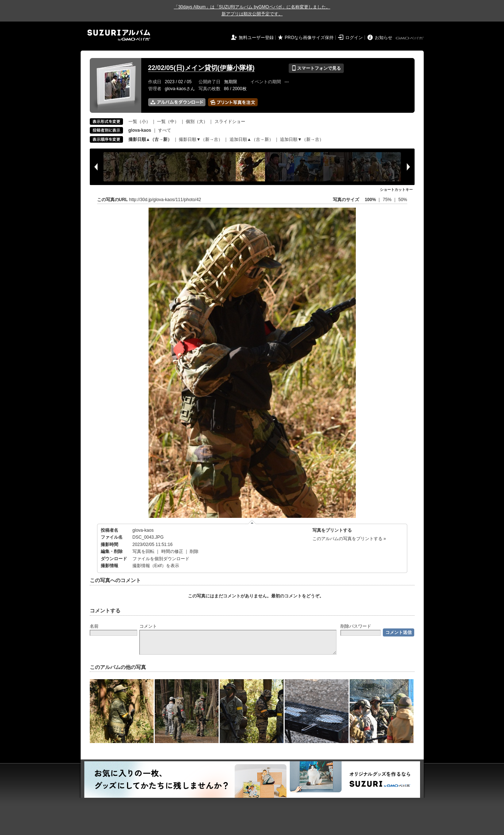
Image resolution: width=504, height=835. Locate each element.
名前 (94, 626)
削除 (194, 551)
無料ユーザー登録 (256, 38)
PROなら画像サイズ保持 (309, 38)
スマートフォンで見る (316, 68)
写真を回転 (143, 551)
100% (370, 200)
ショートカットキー (396, 190)
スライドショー (230, 122)
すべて (165, 130)
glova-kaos (143, 530)
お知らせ (384, 38)
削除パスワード (356, 626)
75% (388, 200)
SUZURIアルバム (119, 35)
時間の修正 (172, 551)
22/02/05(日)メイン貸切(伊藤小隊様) (201, 68)
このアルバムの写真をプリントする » (349, 539)
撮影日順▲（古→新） (150, 139)
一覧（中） (168, 122)
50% (403, 200)
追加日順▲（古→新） (251, 139)
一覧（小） (139, 122)
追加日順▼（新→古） (302, 139)
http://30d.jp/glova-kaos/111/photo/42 (165, 200)
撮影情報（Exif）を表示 (156, 566)
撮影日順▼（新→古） (201, 139)
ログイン (354, 38)
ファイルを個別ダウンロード (161, 559)
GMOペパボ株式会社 (410, 38)
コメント (148, 626)
